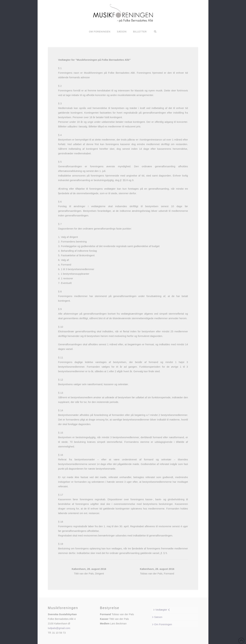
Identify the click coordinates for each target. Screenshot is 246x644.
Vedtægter (162, 610)
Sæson (157, 617)
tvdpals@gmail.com (59, 628)
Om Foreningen (162, 624)
